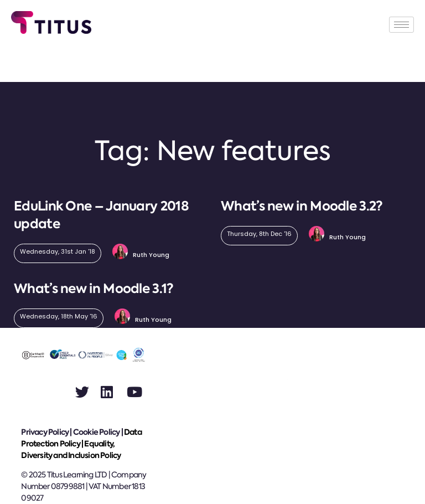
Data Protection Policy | (81, 438)
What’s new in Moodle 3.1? (94, 289)
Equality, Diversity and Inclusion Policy (71, 449)
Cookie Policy (97, 432)
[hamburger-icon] (401, 25)
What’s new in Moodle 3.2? (302, 206)
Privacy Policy (45, 432)
